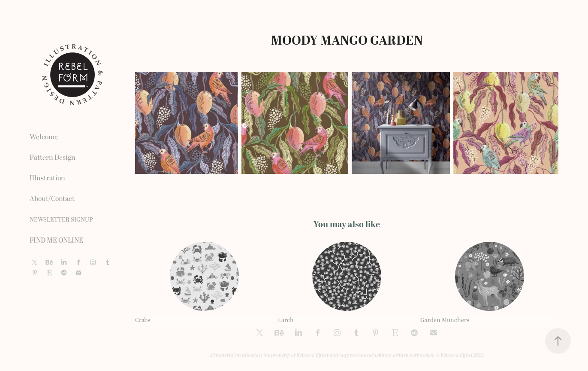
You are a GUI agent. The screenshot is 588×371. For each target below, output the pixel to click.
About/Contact (52, 199)
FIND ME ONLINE (56, 240)
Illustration (47, 178)
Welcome (44, 137)
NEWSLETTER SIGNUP (61, 220)
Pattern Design (53, 158)
